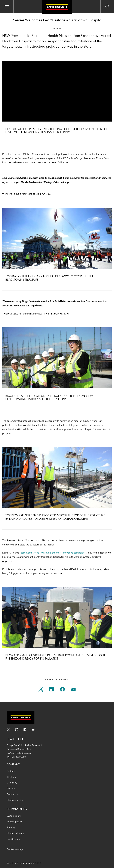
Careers (11, 789)
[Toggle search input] (107, 7)
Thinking (11, 777)
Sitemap (11, 828)
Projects (11, 771)
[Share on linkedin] (52, 690)
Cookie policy (14, 839)
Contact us (13, 794)
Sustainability (14, 816)
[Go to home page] (57, 7)
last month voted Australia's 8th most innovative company (53, 553)
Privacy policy (14, 822)
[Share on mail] (73, 690)
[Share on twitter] (41, 690)
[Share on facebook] (62, 690)
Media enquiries (16, 800)
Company (12, 783)
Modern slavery (15, 833)
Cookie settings (15, 849)
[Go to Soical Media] (8, 730)
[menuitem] (41, 690)
